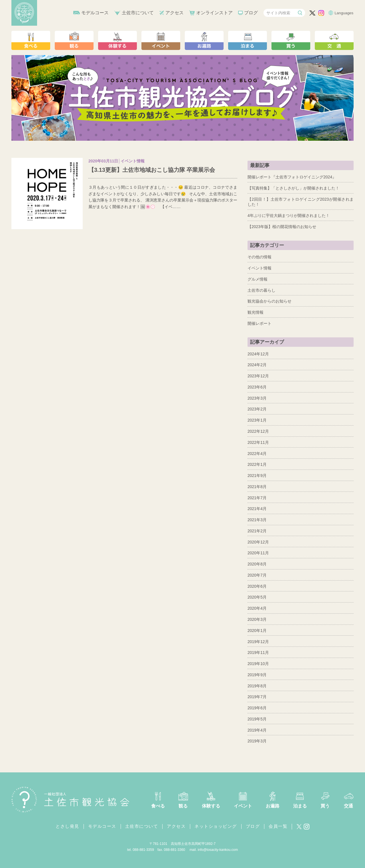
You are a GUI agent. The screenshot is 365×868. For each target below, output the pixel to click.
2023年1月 (257, 420)
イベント (243, 806)
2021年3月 (257, 520)
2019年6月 (257, 708)
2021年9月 (257, 476)
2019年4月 (257, 730)
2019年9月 (257, 675)
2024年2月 (257, 365)
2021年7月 (257, 498)
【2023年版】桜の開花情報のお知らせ (282, 227)
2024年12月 (258, 354)
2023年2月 (257, 409)
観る (183, 806)
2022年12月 (258, 431)
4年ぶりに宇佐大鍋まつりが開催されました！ (289, 216)
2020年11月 (258, 553)
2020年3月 (257, 619)
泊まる (300, 806)
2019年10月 (258, 664)
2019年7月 (257, 697)
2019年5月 (257, 719)
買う (325, 806)
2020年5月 (257, 597)
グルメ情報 (257, 279)
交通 (348, 806)
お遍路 (273, 806)
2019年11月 (258, 652)
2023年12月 (258, 376)
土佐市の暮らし (261, 290)
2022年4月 (257, 454)
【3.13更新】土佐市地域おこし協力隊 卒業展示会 (152, 170)
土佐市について (138, 13)
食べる (158, 806)
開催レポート (259, 323)
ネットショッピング (216, 826)
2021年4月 (257, 509)
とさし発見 (67, 826)
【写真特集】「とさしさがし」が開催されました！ (293, 188)
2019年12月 (258, 642)
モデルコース (95, 13)
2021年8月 (257, 487)
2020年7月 (257, 575)
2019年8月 (257, 686)
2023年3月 (257, 398)
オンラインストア (214, 13)
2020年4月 (257, 608)
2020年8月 (257, 564)
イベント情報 (259, 268)
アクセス (175, 13)
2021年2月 (257, 531)
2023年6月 (257, 387)
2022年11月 (258, 442)
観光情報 (255, 312)
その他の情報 (259, 257)
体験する (211, 806)
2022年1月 (257, 464)
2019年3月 (257, 741)
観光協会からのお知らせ (269, 301)
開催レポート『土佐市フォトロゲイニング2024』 (292, 177)
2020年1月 (257, 631)
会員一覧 (278, 826)
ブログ (251, 13)
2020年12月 (258, 542)
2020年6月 (257, 586)
